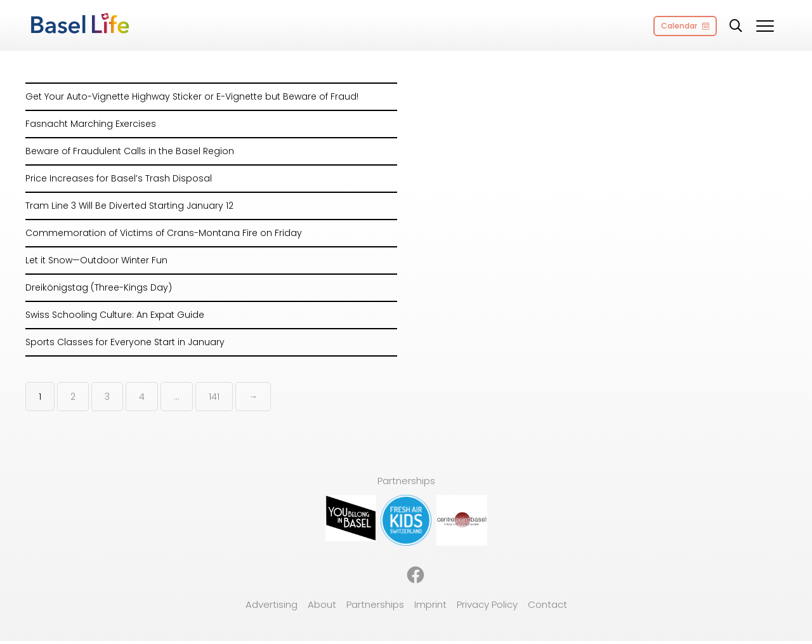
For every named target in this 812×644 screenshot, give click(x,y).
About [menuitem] (322, 604)
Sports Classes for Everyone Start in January (125, 342)
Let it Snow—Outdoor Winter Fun (96, 260)
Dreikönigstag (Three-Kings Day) (99, 287)
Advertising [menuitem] (272, 604)
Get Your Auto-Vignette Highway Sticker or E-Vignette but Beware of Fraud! (192, 96)
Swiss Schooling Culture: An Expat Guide (115, 315)
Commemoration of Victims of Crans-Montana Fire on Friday (164, 233)
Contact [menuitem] (547, 604)
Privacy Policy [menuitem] (487, 604)
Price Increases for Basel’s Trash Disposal (119, 178)
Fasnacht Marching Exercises (91, 124)
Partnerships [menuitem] (375, 604)
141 (214, 397)
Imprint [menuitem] (430, 604)
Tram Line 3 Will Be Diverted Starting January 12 (129, 206)
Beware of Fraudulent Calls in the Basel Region (130, 151)
